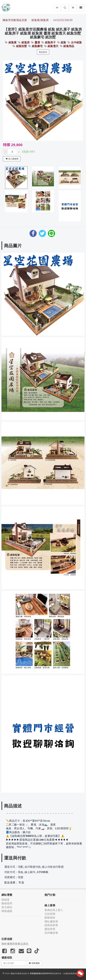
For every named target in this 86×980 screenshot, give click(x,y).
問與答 (6, 900)
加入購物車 (12, 159)
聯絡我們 (7, 903)
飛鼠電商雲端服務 (73, 973)
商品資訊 (43, 52)
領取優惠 (34, 963)
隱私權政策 (51, 921)
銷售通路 (7, 911)
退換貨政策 (51, 925)
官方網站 (7, 907)
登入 (60, 910)
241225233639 (63, 20)
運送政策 (50, 929)
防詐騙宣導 (51, 933)
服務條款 (50, 918)
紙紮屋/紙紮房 (40, 20)
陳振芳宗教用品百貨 (15, 20)
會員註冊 (50, 910)
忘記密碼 (50, 914)
